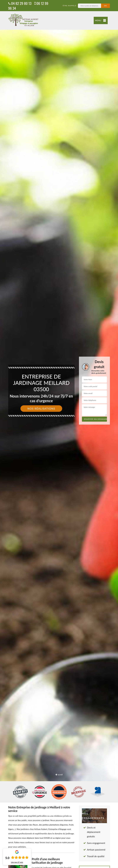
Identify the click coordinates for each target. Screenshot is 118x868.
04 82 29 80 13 (20, 3)
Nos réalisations (41, 409)
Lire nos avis (17, 862)
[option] (59, 434)
